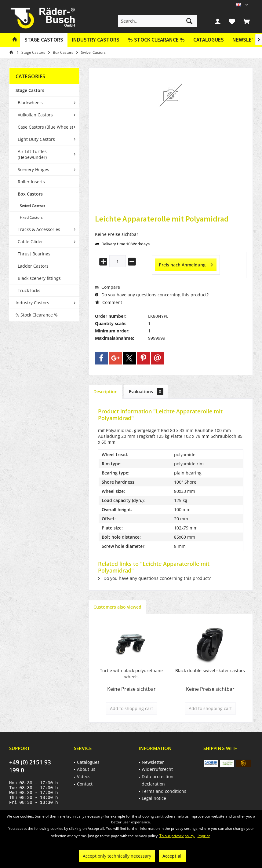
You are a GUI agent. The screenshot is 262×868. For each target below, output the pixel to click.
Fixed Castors (31, 217)
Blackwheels (30, 103)
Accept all (173, 856)
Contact (85, 784)
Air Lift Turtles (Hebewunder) (32, 154)
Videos (84, 776)
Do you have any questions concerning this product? (152, 295)
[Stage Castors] (44, 40)
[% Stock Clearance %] (156, 40)
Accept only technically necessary (117, 856)
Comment (109, 302)
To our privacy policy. (177, 836)
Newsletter (153, 762)
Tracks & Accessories (39, 229)
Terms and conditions (164, 791)
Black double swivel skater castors (210, 670)
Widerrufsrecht (157, 769)
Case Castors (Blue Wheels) (45, 127)
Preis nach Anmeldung (186, 264)
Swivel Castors (33, 206)
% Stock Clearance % (37, 315)
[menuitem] (246, 21)
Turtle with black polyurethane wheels (131, 674)
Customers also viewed (117, 607)
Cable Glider (30, 242)
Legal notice (154, 798)
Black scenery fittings (39, 278)
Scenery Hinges (33, 169)
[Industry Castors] (96, 40)
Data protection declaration (158, 780)
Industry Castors (32, 303)
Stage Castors (30, 90)
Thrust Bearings (34, 254)
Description (106, 392)
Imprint (204, 836)
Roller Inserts (31, 182)
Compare (107, 287)
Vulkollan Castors (35, 115)
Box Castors (30, 194)
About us (86, 769)
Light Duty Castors (36, 139)
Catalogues (209, 40)
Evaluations (146, 392)
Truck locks (29, 290)
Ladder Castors (33, 266)
